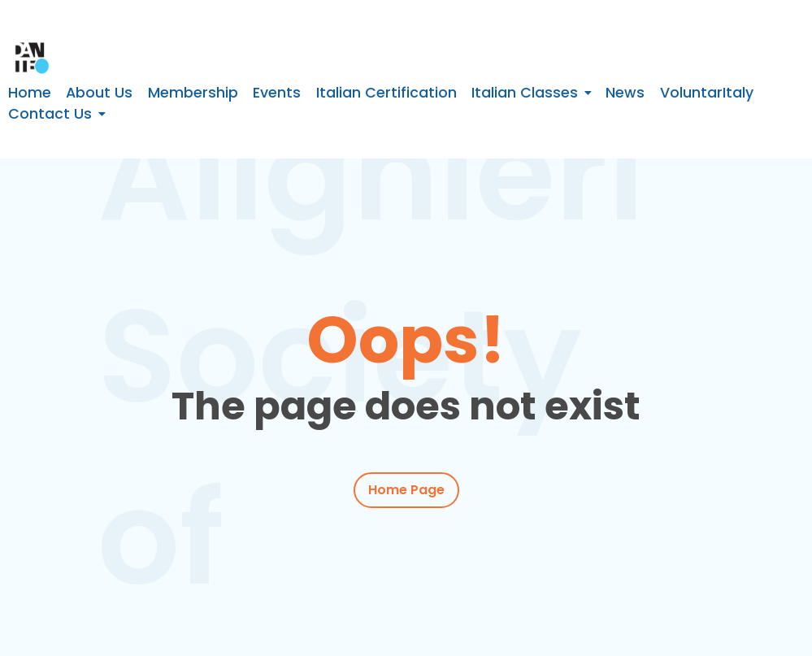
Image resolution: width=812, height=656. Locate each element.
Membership (193, 93)
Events (277, 93)
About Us (99, 93)
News (625, 93)
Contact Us (50, 114)
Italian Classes (525, 93)
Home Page (406, 490)
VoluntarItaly (707, 93)
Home (30, 93)
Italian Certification (386, 93)
